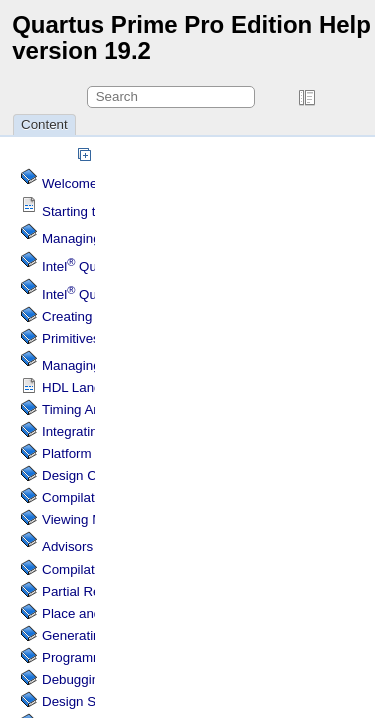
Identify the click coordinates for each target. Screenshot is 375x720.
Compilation (77, 569)
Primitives (71, 338)
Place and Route (91, 613)
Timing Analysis (88, 409)
